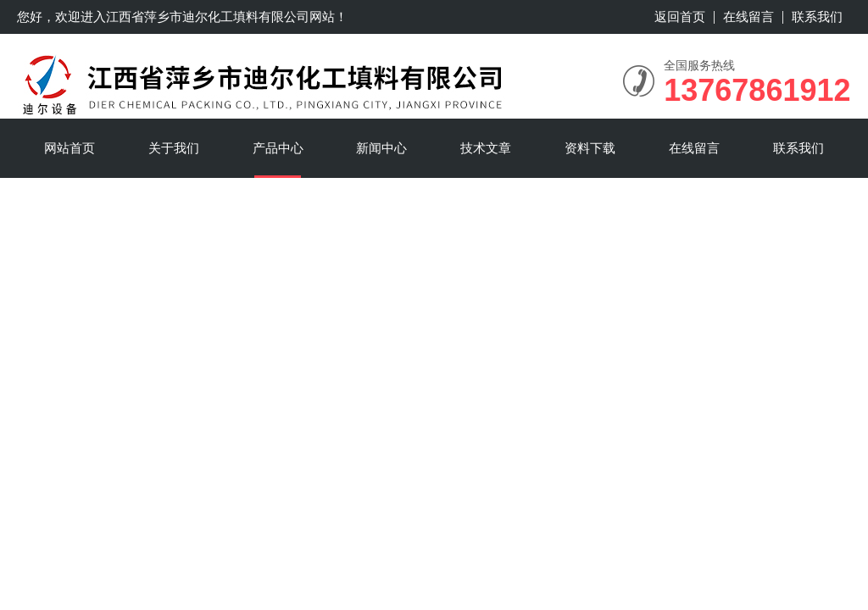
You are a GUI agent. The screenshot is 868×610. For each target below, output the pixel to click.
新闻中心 (381, 148)
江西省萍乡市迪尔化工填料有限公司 (208, 17)
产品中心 (278, 148)
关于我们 (174, 148)
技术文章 (486, 148)
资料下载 (590, 148)
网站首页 (70, 148)
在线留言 (748, 17)
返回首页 (680, 17)
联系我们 (817, 17)
